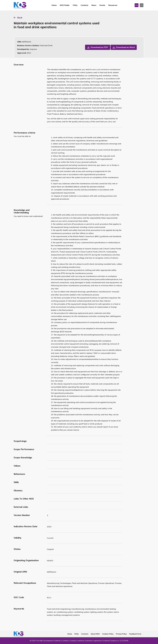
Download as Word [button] (125, 47)
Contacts (84, 5)
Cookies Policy (108, 634)
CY (142, 5)
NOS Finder (65, 5)
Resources (113, 5)
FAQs (75, 5)
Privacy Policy (121, 634)
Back (20, 18)
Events (102, 5)
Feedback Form (135, 634)
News (94, 5)
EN (137, 5)
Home (54, 5)
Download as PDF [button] (99, 47)
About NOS (95, 634)
